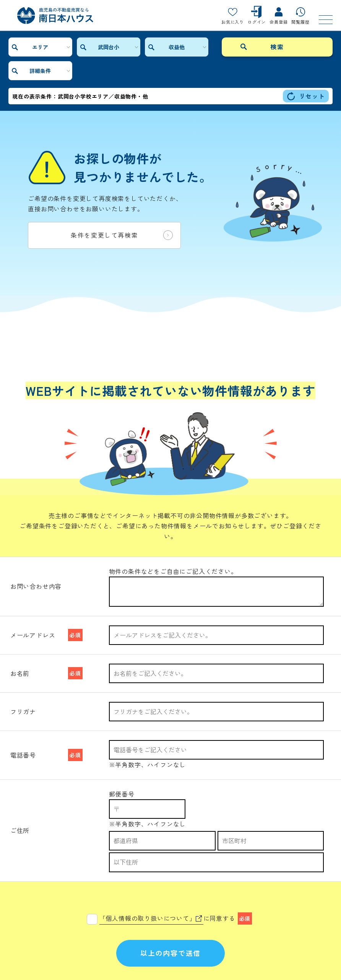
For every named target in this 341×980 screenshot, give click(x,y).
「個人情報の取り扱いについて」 (151, 885)
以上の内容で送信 (170, 920)
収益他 (160, 47)
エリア (37, 47)
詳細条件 (222, 47)
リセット (306, 72)
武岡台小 (99, 47)
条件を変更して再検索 (122, 211)
